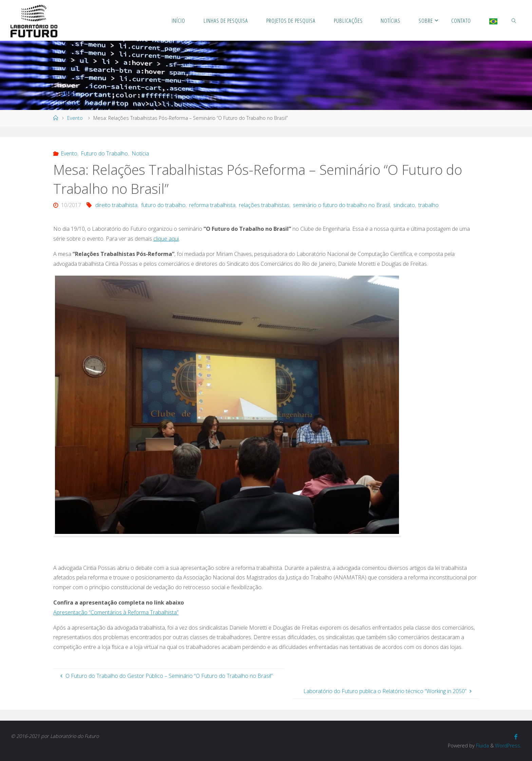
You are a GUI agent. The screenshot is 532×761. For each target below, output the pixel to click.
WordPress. (508, 746)
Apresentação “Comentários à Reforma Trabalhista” (116, 612)
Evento (75, 118)
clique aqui (166, 239)
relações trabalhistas (264, 205)
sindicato (404, 205)
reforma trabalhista (212, 205)
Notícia (140, 153)
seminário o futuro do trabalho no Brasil (341, 205)
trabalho (429, 205)
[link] (514, 20)
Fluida (482, 746)
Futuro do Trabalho (104, 153)
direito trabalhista (116, 205)
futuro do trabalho (163, 205)
